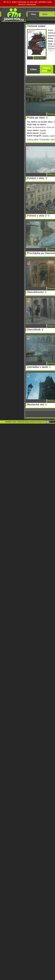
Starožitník (34, 330)
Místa (45, 14)
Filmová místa (46, 69)
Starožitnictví (35, 292)
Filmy (33, 14)
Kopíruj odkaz (33, 139)
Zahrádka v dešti (38, 367)
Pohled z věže (36, 178)
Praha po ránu (36, 118)
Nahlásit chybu (11, 422)
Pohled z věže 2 (37, 216)
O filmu (33, 69)
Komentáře (45, 139)
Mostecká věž (36, 405)
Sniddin (43, 130)
